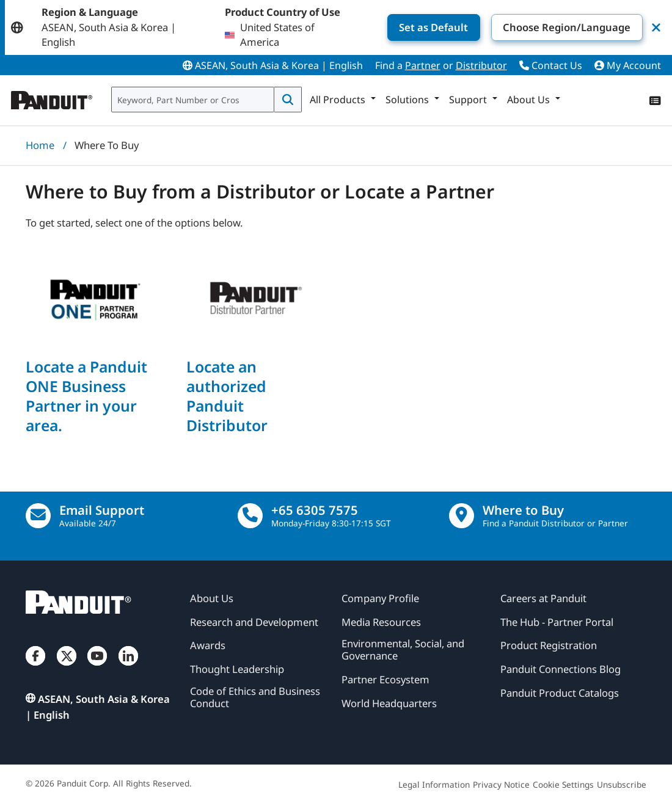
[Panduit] (52, 97)
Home (40, 145)
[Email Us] (38, 516)
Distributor (481, 65)
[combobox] (192, 100)
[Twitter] (67, 667)
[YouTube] (97, 667)
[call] (250, 516)
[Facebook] (35, 667)
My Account (628, 65)
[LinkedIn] (128, 667)
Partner (423, 65)
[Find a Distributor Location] (462, 516)
